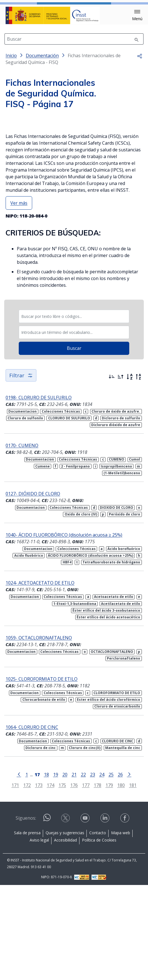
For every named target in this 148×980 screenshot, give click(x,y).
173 (39, 880)
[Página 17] (37, 869)
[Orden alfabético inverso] (138, 472)
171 (15, 880)
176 (74, 880)
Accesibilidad (65, 935)
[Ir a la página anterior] (19, 869)
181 (133, 880)
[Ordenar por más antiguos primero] (121, 472)
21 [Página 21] (74, 869)
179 (109, 880)
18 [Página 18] (46, 869)
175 (62, 880)
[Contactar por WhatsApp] (47, 915)
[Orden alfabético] (130, 472)
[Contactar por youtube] (86, 913)
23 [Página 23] (93, 869)
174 (50, 880)
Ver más (19, 298)
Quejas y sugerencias (65, 928)
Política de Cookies (99, 935)
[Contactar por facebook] (125, 913)
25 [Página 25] (111, 869)
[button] (137, 15)
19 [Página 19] (56, 869)
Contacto (98, 928)
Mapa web (121, 928)
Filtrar (21, 470)
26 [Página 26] (120, 869)
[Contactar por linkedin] (105, 913)
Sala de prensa (27, 928)
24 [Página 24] (102, 869)
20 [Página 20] (65, 869)
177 (86, 880)
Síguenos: (26, 913)
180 (121, 880)
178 (98, 880)
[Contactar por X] (66, 913)
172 (27, 880)
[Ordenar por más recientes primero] (112, 472)
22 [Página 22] (83, 869)
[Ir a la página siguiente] (129, 869)
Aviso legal (39, 935)
